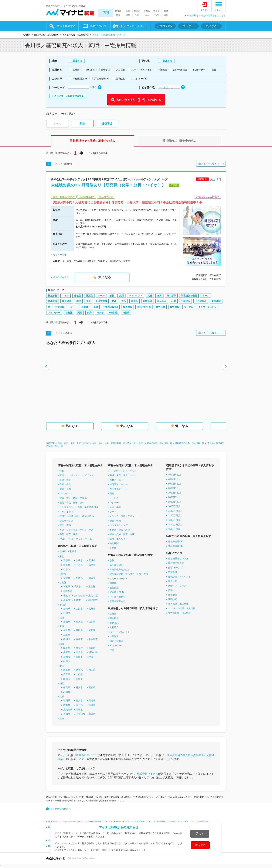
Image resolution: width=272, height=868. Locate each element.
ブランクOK (54, 313)
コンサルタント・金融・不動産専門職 (79, 507)
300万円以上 (175, 475)
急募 (159, 296)
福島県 (92, 565)
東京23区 (93, 596)
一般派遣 (114, 636)
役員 (112, 650)
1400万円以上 (175, 525)
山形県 (79, 565)
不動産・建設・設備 (120, 530)
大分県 (79, 705)
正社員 (113, 614)
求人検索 (53, 822)
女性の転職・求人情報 (179, 613)
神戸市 (67, 661)
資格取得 (53, 301)
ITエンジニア (66, 494)
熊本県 (67, 705)
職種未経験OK (175, 542)
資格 (170, 590)
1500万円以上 (175, 529)
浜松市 (79, 639)
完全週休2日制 (117, 592)
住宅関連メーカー (119, 484)
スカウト (188, 26)
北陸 (166, 11)
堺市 (91, 657)
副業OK (113, 583)
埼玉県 (126, 313)
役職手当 (148, 301)
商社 (112, 494)
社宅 (174, 301)
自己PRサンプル (177, 568)
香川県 (79, 687)
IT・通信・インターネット (123, 471)
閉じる (200, 834)
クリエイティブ (67, 512)
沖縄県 (79, 710)
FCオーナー (116, 646)
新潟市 (67, 613)
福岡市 (67, 714)
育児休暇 (127, 307)
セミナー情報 (60, 255)
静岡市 (67, 639)
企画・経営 (65, 484)
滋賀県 (67, 648)
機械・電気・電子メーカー (123, 475)
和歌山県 (93, 652)
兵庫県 (67, 652)
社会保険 (60, 307)
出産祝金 (185, 301)
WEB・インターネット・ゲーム (76, 539)
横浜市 (67, 600)
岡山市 (67, 679)
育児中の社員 (144, 307)
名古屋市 (93, 639)
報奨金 (134, 301)
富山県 (67, 622)
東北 (128, 11)
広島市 (79, 679)
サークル (189, 307)
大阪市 (79, 657)
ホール (101, 296)
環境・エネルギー (119, 539)
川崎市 (77, 600)
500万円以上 (175, 484)
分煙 (88, 301)
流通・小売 (115, 507)
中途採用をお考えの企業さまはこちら (206, 15)
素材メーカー (116, 480)
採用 (121, 296)
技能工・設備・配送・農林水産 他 (77, 516)
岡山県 (92, 670)
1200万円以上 (175, 515)
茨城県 (67, 578)
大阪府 (92, 648)
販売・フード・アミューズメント (76, 475)
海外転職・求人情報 (178, 604)
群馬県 (92, 578)
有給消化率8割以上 (119, 570)
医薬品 (89, 296)
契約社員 (114, 618)
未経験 (85, 307)
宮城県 (92, 560)
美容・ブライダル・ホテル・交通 (76, 530)
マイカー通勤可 (117, 597)
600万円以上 (175, 488)
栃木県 (79, 578)
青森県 (67, 560)
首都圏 (147, 11)
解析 (112, 296)
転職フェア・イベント (134, 26)
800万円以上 (175, 497)
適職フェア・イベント (179, 577)
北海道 (118, 11)
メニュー (219, 10)
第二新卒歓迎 (116, 565)
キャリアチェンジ (207, 307)
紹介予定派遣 (116, 641)
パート (73, 307)
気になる (211, 26)
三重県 (67, 635)
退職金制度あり (117, 601)
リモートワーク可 (119, 579)
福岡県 (67, 701)
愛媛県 (92, 687)
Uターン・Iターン (177, 586)
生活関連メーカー (119, 489)
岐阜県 (67, 630)
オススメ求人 (165, 26)
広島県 (67, 674)
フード (113, 512)
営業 (62, 471)
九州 (157, 15)
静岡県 (79, 630)
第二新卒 (171, 296)
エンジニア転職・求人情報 (182, 608)
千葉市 (67, 596)
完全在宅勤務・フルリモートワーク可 (129, 574)
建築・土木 (65, 489)
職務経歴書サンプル (178, 559)
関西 (128, 15)
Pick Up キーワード (72, 822)
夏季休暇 (216, 301)
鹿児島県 (68, 710)
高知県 (67, 692)
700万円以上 (175, 493)
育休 (124, 301)
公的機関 (114, 543)
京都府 (79, 648)
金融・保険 (115, 521)
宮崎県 (92, 705)
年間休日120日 (110, 307)
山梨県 (79, 609)
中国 (137, 15)
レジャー (114, 503)
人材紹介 (114, 627)
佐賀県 (79, 701)
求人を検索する (66, 26)
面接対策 (173, 595)
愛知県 (92, 630)
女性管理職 (101, 301)
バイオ (66, 296)
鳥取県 (67, 670)
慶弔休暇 (175, 307)
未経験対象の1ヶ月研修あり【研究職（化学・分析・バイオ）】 (108, 185)
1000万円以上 (175, 506)
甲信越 (156, 11)
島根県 (79, 670)
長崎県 (92, 701)
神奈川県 (113, 313)
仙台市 (67, 570)
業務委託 (114, 623)
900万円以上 (175, 502)
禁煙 (79, 301)
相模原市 (93, 600)
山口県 (79, 674)
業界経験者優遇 (189, 296)
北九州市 (80, 714)
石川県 (79, 622)
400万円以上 (175, 479)
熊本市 (92, 714)
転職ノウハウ (98, 26)
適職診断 (173, 599)
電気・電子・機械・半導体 (73, 498)
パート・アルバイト (120, 632)
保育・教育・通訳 (69, 534)
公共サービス (66, 521)
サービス (114, 498)
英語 (150, 296)
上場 (96, 307)
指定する (78, 61)
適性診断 (173, 581)
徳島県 (67, 687)
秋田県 (67, 565)
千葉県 (77, 587)
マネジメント (136, 296)
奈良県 (79, 652)
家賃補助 (67, 301)
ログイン (204, 10)
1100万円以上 (175, 511)
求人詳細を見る (61, 277)
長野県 (92, 609)
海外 (166, 15)
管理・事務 (65, 525)
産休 (114, 301)
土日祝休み (201, 301)
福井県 (92, 622)
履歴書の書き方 (176, 563)
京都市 (67, 657)
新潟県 (67, 609)
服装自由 (114, 588)
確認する (200, 845)
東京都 (100, 313)
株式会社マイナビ (87, 755)
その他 (113, 548)
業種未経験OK (175, 546)
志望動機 (173, 572)
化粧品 (77, 296)
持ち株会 (162, 301)
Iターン (206, 296)
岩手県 (79, 560)
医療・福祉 (65, 480)
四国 (106, 13)
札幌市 (73, 551)
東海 (118, 15)
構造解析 (53, 296)
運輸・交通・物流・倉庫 (122, 534)
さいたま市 (80, 596)
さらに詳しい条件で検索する (69, 96)
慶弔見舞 (160, 307)
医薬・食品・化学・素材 (72, 503)
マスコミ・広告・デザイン (123, 516)
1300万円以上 (175, 520)
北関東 (137, 11)
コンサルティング (119, 525)
